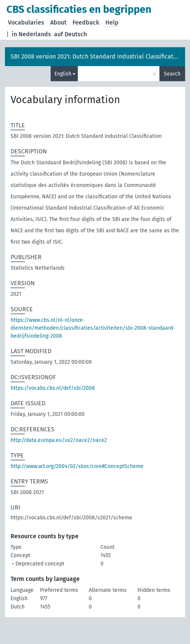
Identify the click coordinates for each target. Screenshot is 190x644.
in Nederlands (31, 34)
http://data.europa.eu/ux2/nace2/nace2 (59, 440)
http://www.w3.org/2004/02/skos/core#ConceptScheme (77, 466)
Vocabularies (26, 22)
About (58, 22)
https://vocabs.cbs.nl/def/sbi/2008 (53, 388)
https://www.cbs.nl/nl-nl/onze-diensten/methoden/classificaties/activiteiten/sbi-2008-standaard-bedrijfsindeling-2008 (93, 328)
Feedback (86, 22)
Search (172, 74)
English (63, 74)
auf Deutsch (70, 34)
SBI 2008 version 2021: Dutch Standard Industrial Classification (96, 56)
